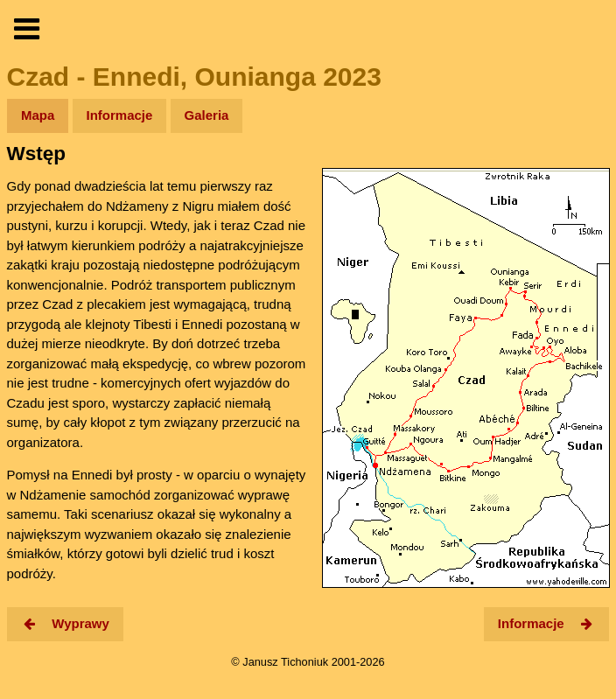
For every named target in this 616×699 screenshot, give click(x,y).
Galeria (207, 115)
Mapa (38, 115)
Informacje (120, 115)
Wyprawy (65, 623)
